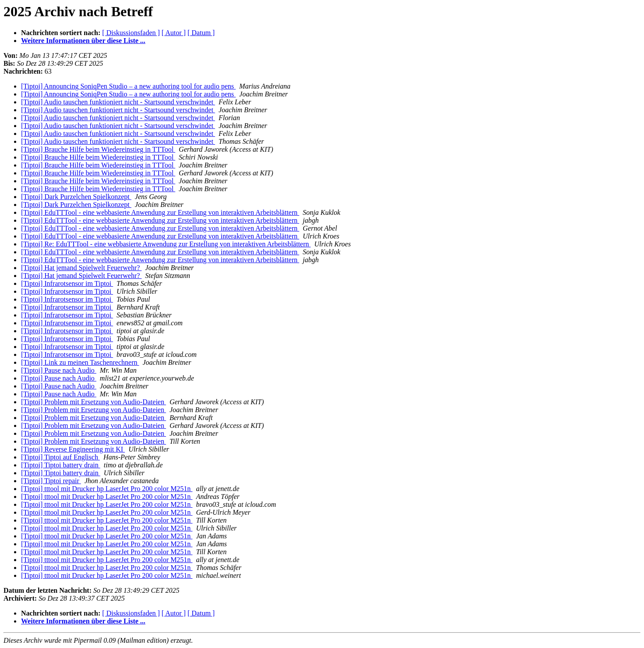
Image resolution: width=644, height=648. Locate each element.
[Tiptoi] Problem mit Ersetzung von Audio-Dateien (94, 402)
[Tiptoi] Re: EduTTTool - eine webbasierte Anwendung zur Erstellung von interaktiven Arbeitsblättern (166, 244)
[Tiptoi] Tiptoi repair (51, 481)
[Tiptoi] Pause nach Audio (59, 370)
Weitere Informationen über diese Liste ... (83, 41)
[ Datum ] (201, 33)
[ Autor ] (174, 33)
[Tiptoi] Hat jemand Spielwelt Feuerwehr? (81, 268)
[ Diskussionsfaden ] (131, 33)
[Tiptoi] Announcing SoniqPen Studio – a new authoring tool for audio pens (128, 86)
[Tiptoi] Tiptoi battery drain (61, 465)
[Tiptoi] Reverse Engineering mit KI (73, 449)
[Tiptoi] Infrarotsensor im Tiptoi (67, 283)
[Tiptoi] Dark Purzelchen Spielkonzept (76, 197)
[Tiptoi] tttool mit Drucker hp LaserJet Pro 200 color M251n (107, 489)
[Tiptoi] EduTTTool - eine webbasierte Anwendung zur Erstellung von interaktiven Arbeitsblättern (160, 212)
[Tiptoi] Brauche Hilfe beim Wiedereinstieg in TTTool (98, 149)
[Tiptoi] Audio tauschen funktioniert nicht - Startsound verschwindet (118, 102)
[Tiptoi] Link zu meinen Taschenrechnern (80, 362)
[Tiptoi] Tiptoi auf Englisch (60, 457)
